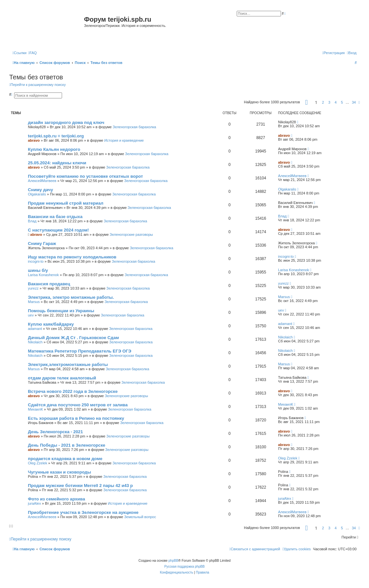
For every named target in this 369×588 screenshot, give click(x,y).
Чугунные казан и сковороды (59, 472)
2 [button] (323, 102)
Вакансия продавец (49, 284)
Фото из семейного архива (56, 499)
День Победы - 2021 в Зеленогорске (67, 445)
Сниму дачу (41, 190)
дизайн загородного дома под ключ (66, 122)
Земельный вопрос (140, 517)
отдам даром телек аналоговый (62, 378)
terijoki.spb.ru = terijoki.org (56, 136)
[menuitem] (33, 53)
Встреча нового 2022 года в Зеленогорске (73, 391)
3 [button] (329, 102)
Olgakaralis (37, 194)
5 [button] (342, 102)
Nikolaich (35, 342)
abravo (34, 140)
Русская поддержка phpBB (184, 567)
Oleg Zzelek (38, 463)
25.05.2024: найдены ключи (57, 163)
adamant (35, 329)
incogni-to (36, 261)
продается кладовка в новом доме (65, 459)
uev (31, 315)
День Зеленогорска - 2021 (55, 432)
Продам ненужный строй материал (66, 203)
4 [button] (336, 102)
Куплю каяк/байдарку (51, 324)
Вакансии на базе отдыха (55, 217)
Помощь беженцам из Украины (61, 311)
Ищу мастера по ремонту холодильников (72, 257)
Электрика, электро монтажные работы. (71, 297)
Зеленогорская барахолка (134, 127)
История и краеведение (124, 140)
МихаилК (35, 409)
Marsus (34, 302)
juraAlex (34, 503)
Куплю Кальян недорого (54, 149)
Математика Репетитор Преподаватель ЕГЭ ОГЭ (80, 351)
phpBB (173, 561)
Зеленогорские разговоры (131, 234)
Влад (32, 221)
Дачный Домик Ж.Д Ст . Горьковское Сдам (73, 338)
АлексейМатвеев (42, 181)
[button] (307, 102)
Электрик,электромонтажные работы (68, 365)
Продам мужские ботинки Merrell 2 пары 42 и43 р (80, 486)
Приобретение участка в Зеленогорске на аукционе (83, 512)
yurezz (33, 288)
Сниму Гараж (42, 243)
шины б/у (38, 270)
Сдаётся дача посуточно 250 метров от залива (78, 405)
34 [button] (354, 102)
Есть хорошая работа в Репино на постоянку (76, 418)
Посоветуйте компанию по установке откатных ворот (85, 176)
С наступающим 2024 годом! (58, 230)
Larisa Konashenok (43, 275)
